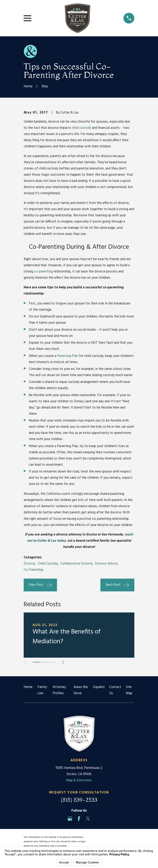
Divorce (29, 564)
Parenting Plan (67, 356)
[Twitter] (88, 819)
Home (28, 687)
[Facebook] (79, 819)
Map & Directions (79, 780)
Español (99, 687)
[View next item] (63, 662)
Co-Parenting (33, 570)
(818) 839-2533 (79, 800)
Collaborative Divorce (76, 564)
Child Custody (48, 564)
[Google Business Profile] (70, 819)
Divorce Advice (106, 564)
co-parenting (44, 272)
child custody (81, 128)
